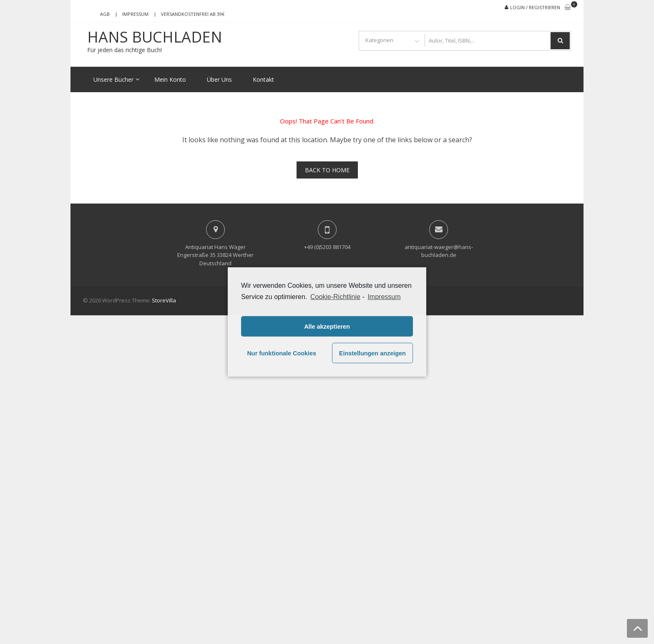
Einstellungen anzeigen (372, 353)
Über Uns (219, 79)
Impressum (135, 14)
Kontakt (263, 79)
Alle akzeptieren (327, 327)
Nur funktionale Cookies (282, 353)
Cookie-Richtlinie (335, 297)
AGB (105, 14)
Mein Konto (170, 79)
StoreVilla (164, 300)
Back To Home (327, 170)
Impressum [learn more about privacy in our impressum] (384, 297)
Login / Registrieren (535, 7)
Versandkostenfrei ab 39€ (193, 14)
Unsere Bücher (113, 79)
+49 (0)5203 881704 (327, 247)
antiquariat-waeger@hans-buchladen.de (439, 251)
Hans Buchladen (155, 37)
